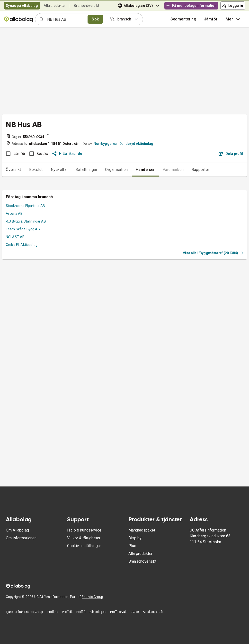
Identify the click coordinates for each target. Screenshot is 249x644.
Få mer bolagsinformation (191, 6)
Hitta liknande (67, 154)
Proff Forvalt (118, 612)
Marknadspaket (142, 530)
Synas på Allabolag (22, 6)
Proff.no (53, 612)
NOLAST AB (15, 237)
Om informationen (21, 538)
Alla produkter (55, 6)
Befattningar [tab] (86, 170)
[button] (211, 19)
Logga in (232, 6)
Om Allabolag (17, 530)
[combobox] (66, 19)
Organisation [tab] (116, 170)
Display (135, 538)
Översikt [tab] (13, 170)
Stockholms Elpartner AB (25, 206)
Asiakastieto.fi (153, 612)
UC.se (135, 612)
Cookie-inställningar (84, 546)
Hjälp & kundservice (84, 530)
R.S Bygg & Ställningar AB (26, 221)
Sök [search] (95, 19)
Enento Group (92, 597)
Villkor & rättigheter (84, 538)
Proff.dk (67, 612)
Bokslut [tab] (36, 170)
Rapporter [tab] (200, 170)
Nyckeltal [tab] (59, 170)
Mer (233, 19)
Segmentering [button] (183, 19)
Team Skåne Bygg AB (23, 229)
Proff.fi (81, 612)
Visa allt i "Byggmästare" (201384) (213, 253)
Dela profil (231, 154)
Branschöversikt (87, 6)
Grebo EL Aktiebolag (22, 245)
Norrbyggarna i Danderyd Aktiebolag (124, 144)
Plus (132, 546)
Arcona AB (14, 214)
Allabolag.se (98, 612)
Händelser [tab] (145, 170)
